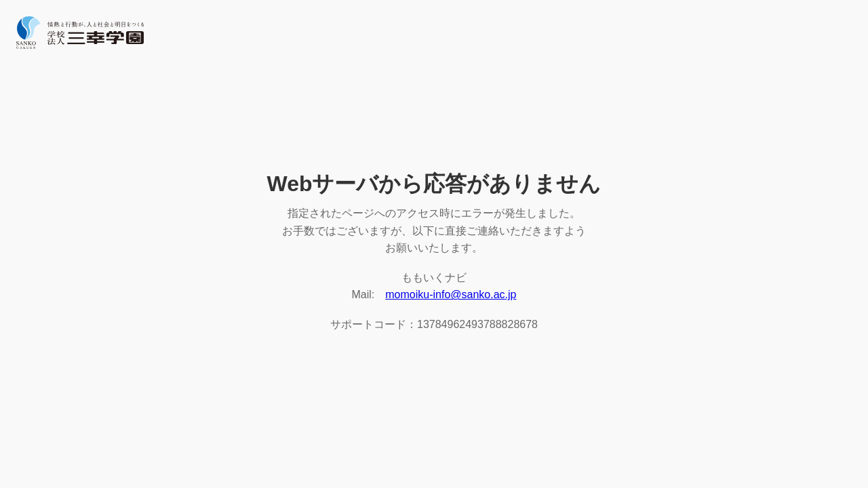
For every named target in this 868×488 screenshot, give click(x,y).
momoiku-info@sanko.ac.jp (451, 294)
